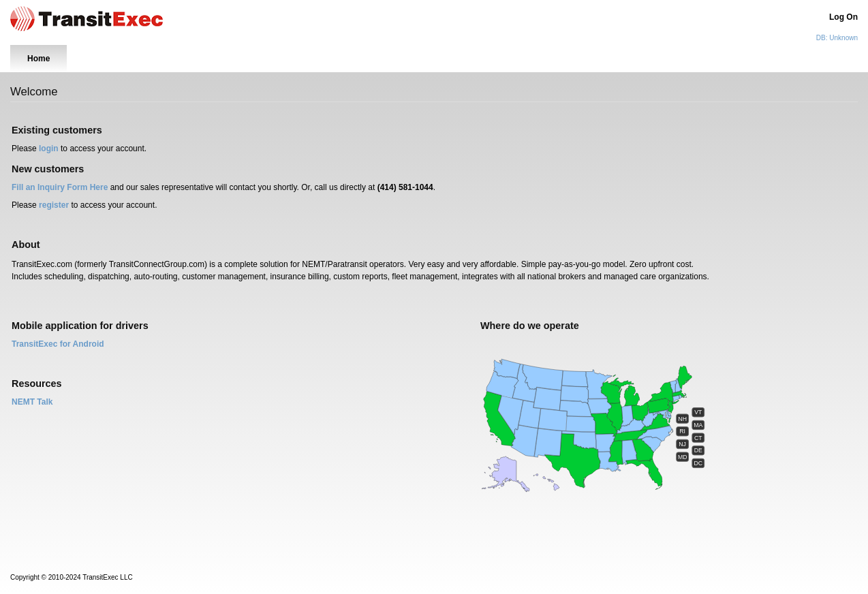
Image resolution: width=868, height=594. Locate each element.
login (49, 148)
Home (38, 59)
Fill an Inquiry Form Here (60, 187)
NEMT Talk (32, 402)
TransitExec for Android (58, 344)
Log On (843, 17)
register (54, 205)
